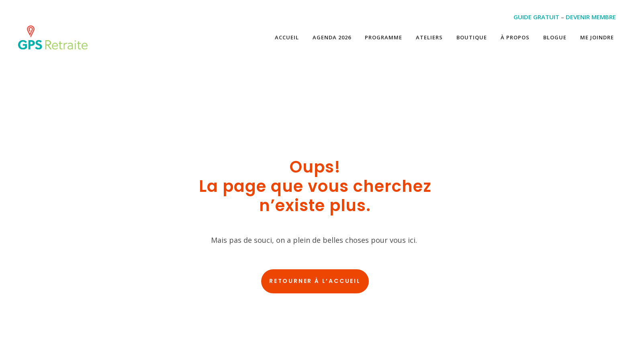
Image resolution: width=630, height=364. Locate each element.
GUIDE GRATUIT (536, 17)
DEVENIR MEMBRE (591, 17)
